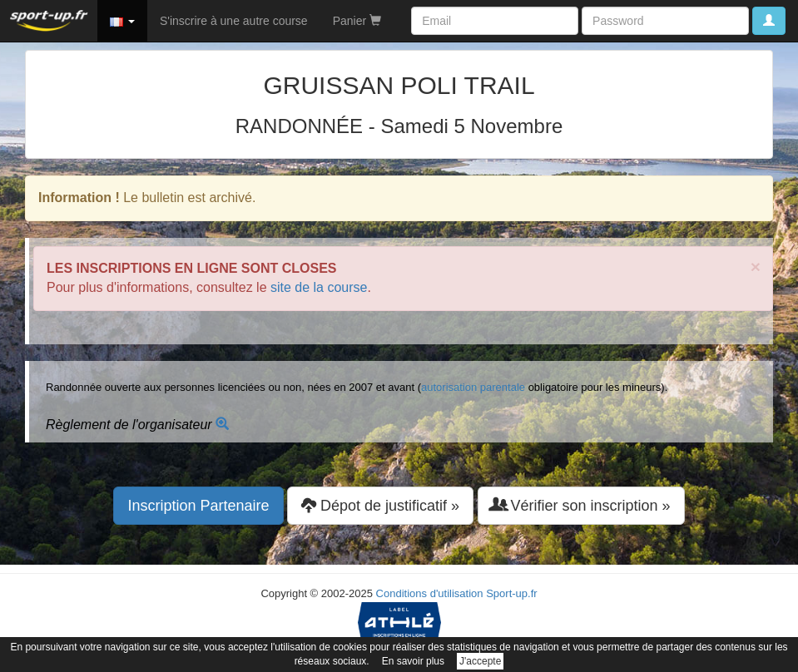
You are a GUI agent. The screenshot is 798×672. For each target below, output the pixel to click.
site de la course (319, 287)
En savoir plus (413, 661)
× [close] (756, 267)
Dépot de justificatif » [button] (380, 505)
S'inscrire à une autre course (234, 21)
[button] (122, 21)
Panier (357, 21)
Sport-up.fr (511, 593)
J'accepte (480, 661)
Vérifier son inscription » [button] (581, 505)
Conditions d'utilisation (430, 593)
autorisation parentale (473, 387)
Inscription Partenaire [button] (198, 506)
